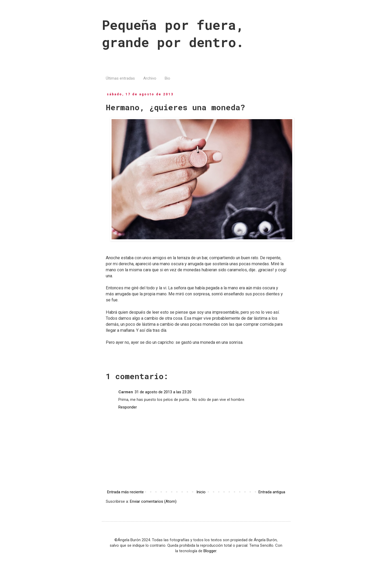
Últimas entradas (120, 78)
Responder (128, 407)
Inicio (201, 492)
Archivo (150, 78)
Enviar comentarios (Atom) (153, 501)
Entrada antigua (272, 492)
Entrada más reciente (125, 492)
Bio (167, 78)
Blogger (210, 551)
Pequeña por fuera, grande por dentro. (173, 34)
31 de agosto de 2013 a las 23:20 (163, 392)
